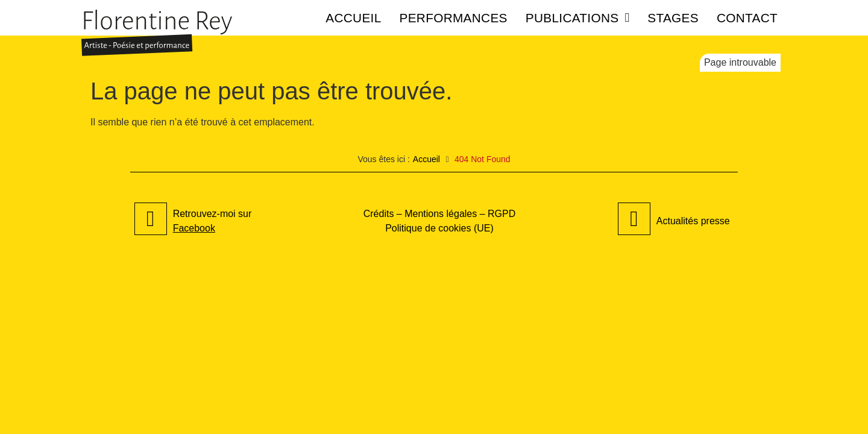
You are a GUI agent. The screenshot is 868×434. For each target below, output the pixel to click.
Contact (747, 18)
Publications (578, 18)
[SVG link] (157, 33)
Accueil (353, 18)
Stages (673, 18)
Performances (454, 18)
